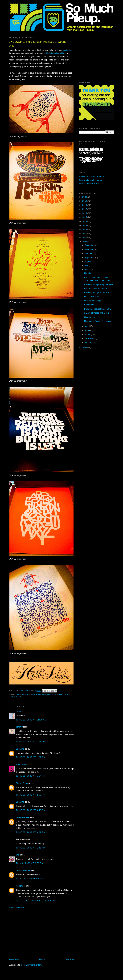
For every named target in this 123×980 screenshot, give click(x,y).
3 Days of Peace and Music (97, 313)
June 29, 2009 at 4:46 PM (31, 810)
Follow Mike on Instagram (91, 180)
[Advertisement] (36, 933)
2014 (85, 221)
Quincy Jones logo (93, 301)
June (87, 270)
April (87, 330)
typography (15, 696)
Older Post (70, 959)
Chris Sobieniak (23, 870)
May (87, 326)
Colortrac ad (90, 317)
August (88, 262)
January (89, 342)
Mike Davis (21, 764)
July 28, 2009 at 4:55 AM (30, 879)
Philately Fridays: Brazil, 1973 (98, 309)
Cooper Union (24, 694)
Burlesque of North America (92, 176)
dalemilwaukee (23, 817)
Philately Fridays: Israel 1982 (97, 293)
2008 (85, 348)
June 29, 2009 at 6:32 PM (31, 832)
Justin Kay (68, 50)
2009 (85, 242)
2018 (85, 205)
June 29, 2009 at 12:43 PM (31, 742)
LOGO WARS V (91, 297)
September (90, 258)
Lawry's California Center (96, 289)
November (90, 249)
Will (18, 855)
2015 (85, 217)
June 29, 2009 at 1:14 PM (31, 776)
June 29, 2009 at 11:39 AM (31, 720)
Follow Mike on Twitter (89, 184)
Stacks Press (22, 783)
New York (64, 694)
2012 (85, 230)
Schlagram (89, 305)
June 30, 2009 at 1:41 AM (31, 848)
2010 (85, 238)
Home (42, 959)
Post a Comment (16, 907)
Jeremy (19, 727)
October (89, 253)
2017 (85, 209)
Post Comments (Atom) (32, 965)
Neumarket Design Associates (98, 321)
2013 (85, 225)
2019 (85, 201)
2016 (85, 213)
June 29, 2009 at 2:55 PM (31, 795)
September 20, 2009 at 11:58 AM (35, 901)
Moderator (20, 886)
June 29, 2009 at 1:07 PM (31, 757)
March (88, 334)
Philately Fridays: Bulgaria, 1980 (99, 284)
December (90, 245)
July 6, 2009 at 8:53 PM (30, 863)
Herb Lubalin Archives (56, 53)
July (87, 266)
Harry (18, 711)
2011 (85, 234)
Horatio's (88, 273)
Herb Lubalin (39, 694)
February (89, 338)
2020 (85, 197)
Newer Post (14, 959)
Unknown (20, 749)
